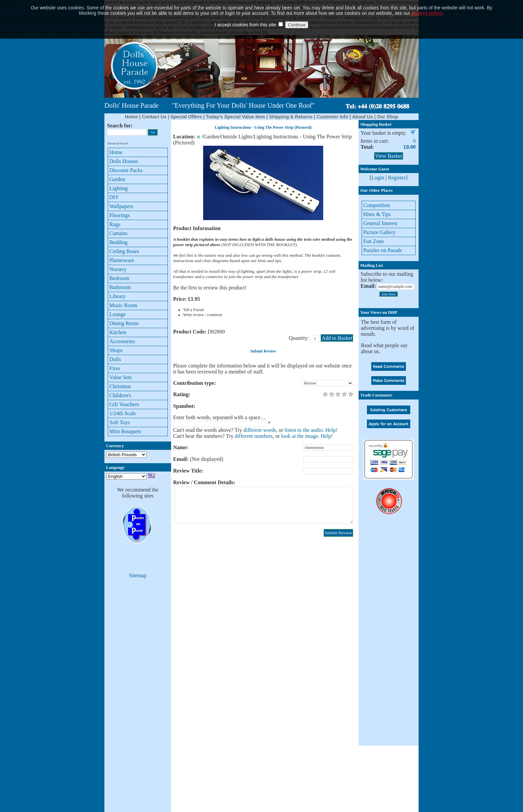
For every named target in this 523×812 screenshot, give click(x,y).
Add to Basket (337, 338)
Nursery (118, 269)
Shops (116, 350)
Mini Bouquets (125, 431)
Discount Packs (126, 170)
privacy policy (427, 3)
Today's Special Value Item (235, 117)
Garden (117, 179)
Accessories (122, 341)
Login (378, 178)
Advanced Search (118, 143)
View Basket (388, 156)
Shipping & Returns (291, 117)
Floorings (120, 215)
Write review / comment (202, 315)
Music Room (123, 305)
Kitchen (118, 332)
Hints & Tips (377, 214)
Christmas (120, 386)
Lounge (118, 314)
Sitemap (138, 575)
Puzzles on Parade (383, 250)
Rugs (115, 224)
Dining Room (124, 323)
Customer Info (332, 117)
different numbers (254, 436)
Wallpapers (121, 206)
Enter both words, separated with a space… (219, 417)
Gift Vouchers (124, 404)
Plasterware (122, 260)
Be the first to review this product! (210, 288)
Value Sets (121, 377)
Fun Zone (374, 241)
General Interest (380, 223)
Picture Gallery (379, 232)
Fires (115, 368)
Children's (120, 395)
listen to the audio (304, 430)
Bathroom (120, 287)
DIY (114, 197)
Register (397, 178)
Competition (377, 205)
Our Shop (388, 117)
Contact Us (154, 117)
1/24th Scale (123, 413)
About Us (363, 117)
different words (260, 430)
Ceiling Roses (124, 251)
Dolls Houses (124, 161)
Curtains (118, 233)
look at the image (300, 436)
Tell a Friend (193, 310)
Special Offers (186, 117)
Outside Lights (236, 137)
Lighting (119, 188)
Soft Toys (120, 422)
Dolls (115, 359)
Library (117, 296)
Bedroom (119, 278)
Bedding (118, 242)
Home (131, 117)
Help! (331, 430)
